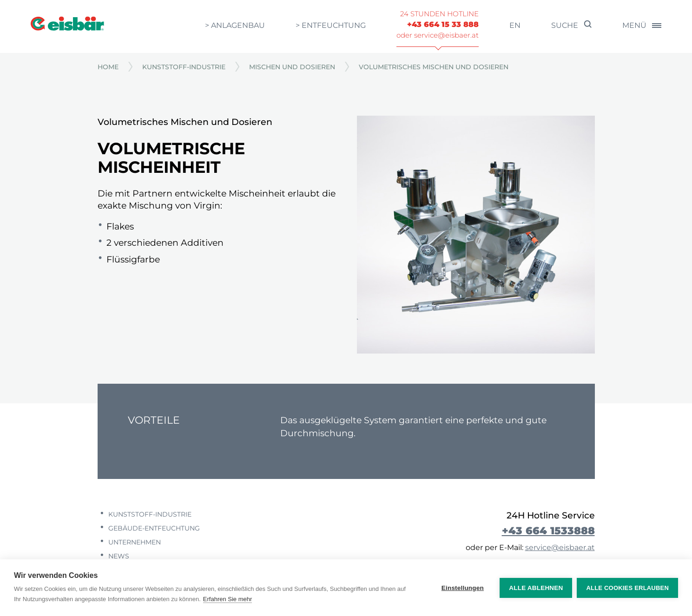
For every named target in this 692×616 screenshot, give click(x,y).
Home (108, 67)
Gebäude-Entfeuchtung (153, 528)
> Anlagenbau (235, 25)
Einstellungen (463, 588)
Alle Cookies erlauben (627, 588)
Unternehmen (134, 542)
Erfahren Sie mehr (228, 599)
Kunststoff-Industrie (184, 67)
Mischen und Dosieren (292, 67)
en (515, 25)
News (118, 556)
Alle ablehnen (536, 588)
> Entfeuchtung (331, 25)
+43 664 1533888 (548, 531)
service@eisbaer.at (560, 547)
